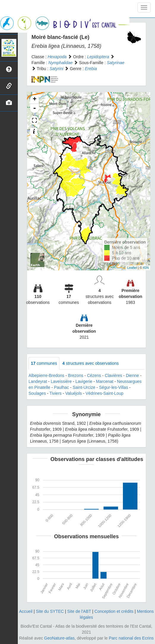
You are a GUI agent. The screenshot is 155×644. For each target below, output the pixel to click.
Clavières (113, 375)
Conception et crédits (114, 611)
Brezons (76, 375)
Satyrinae (116, 63)
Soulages (37, 393)
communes (44, 363)
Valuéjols (74, 393)
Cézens (94, 375)
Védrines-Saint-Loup (105, 393)
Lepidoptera (98, 57)
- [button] (34, 108)
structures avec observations (91, 363)
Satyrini (57, 69)
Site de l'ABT (79, 611)
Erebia (91, 69)
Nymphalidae (61, 63)
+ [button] (35, 100)
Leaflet (132, 268)
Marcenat (105, 381)
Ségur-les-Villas (113, 387)
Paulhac (62, 387)
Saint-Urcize (84, 387)
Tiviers (56, 393)
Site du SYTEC (50, 611)
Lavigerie (84, 381)
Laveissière (61, 381)
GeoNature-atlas (60, 638)
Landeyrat (38, 381)
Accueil (26, 611)
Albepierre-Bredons (46, 375)
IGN (146, 268)
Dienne (132, 375)
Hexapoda (57, 57)
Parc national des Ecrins (131, 638)
